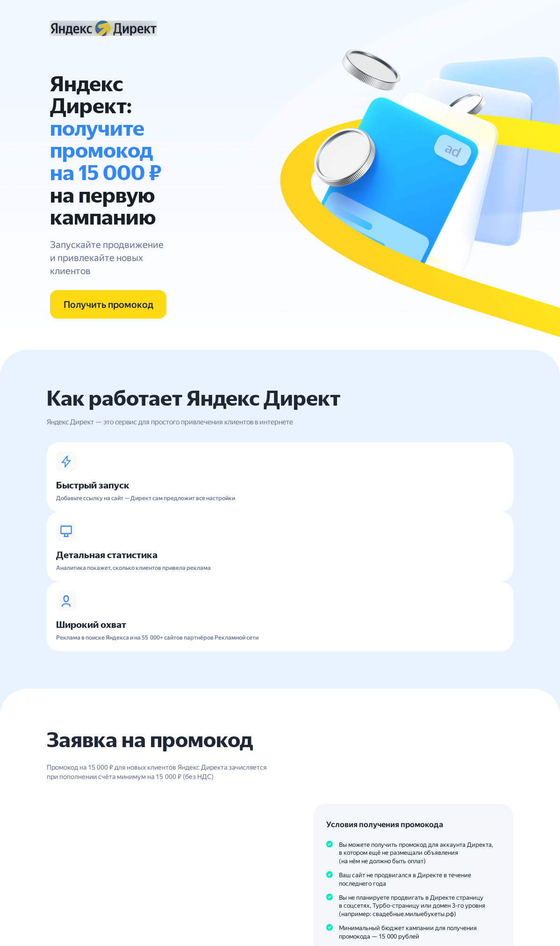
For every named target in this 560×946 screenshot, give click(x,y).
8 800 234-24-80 (81, 916)
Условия (337, 774)
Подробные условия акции (391, 758)
